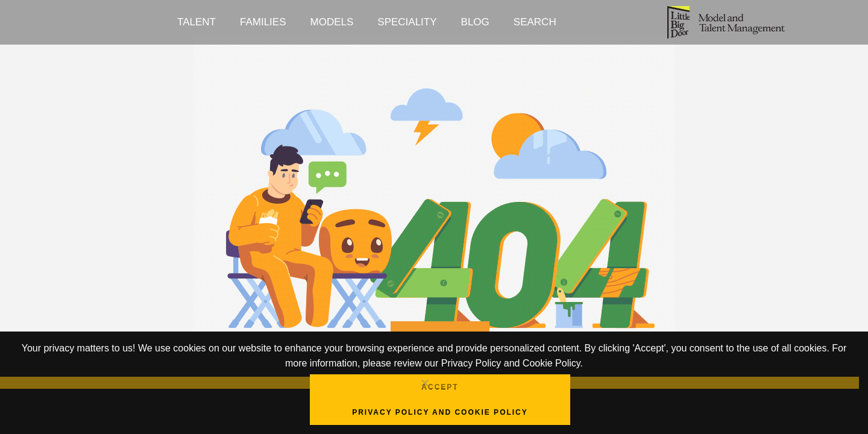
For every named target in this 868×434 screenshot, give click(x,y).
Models (332, 22)
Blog (475, 22)
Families (263, 22)
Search (535, 22)
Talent (197, 22)
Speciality (407, 22)
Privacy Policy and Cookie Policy (440, 412)
